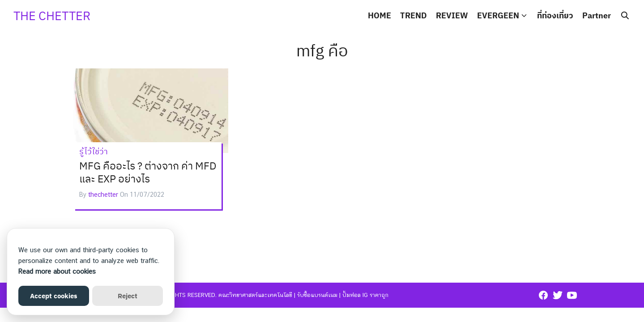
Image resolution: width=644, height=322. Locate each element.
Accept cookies (54, 296)
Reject (128, 296)
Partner (597, 15)
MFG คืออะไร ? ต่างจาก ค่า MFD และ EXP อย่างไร (148, 172)
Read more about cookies (57, 271)
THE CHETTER (52, 15)
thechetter (103, 194)
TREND (414, 15)
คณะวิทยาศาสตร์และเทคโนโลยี (255, 295)
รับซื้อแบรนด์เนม (317, 295)
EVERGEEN (498, 15)
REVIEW (452, 15)
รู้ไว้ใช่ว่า (94, 151)
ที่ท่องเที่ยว (555, 15)
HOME (380, 15)
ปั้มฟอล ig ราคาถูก (365, 295)
